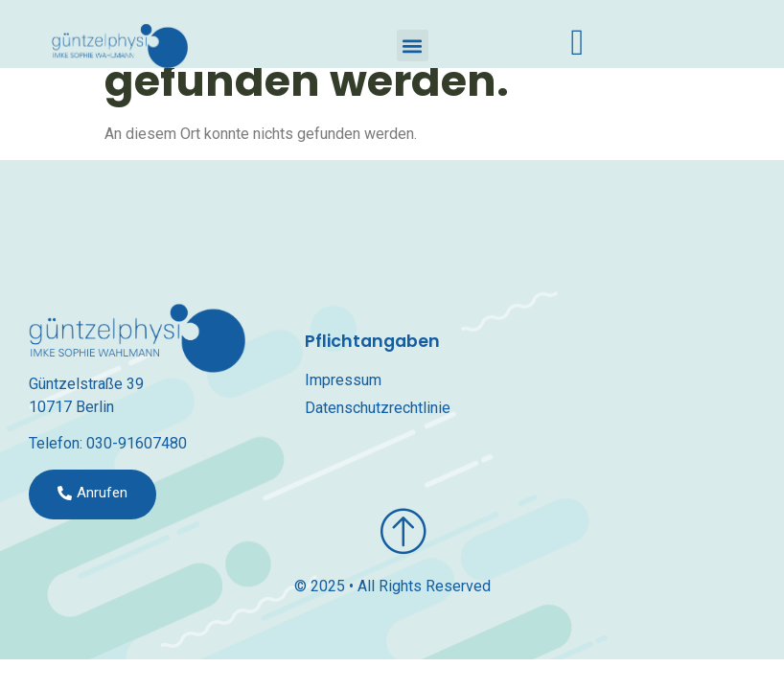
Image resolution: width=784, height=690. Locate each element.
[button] (413, 46)
